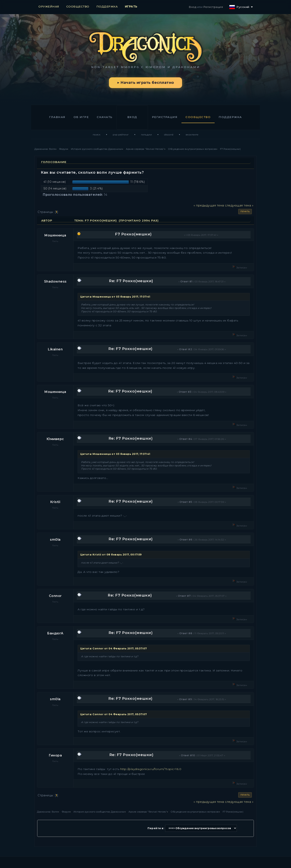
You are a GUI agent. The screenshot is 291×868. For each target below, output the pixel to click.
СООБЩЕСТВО (78, 6)
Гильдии (147, 135)
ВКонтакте (192, 135)
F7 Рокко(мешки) (133, 234)
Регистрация (213, 7)
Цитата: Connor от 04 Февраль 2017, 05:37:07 (114, 648)
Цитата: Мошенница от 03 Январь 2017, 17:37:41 (115, 297)
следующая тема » (239, 205)
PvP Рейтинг (121, 135)
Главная (57, 117)
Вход (192, 7)
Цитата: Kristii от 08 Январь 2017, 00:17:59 (111, 555)
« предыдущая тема (209, 205)
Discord (169, 135)
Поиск (97, 135)
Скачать (105, 117)
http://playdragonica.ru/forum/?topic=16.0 (151, 769)
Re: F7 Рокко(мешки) (131, 281)
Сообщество (198, 117)
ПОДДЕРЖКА (107, 6)
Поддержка (230, 117)
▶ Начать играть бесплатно (145, 83)
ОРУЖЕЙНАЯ (49, 6)
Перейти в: (156, 828)
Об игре (81, 117)
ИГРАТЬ (131, 6)
